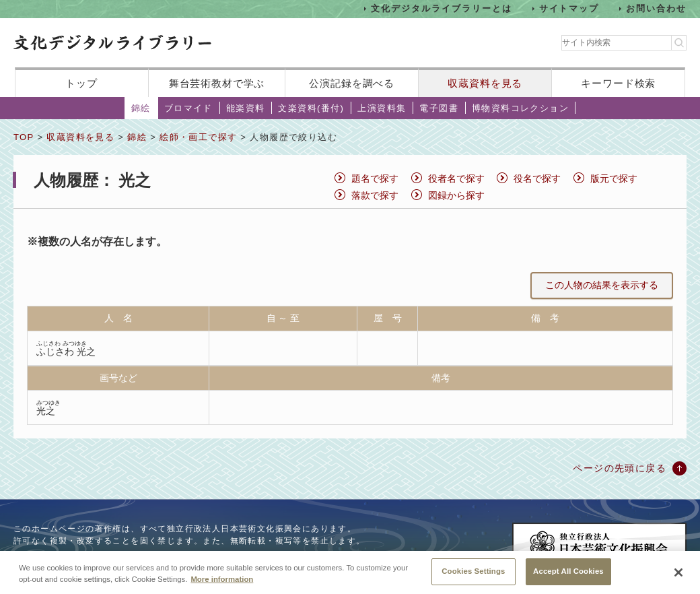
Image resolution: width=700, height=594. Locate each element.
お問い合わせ (656, 8)
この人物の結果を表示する (602, 285)
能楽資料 (246, 108)
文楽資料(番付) (311, 108)
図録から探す (456, 195)
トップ (81, 83)
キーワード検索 (618, 83)
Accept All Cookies (568, 575)
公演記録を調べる (352, 83)
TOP (24, 137)
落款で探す (375, 195)
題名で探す (375, 178)
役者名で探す (456, 178)
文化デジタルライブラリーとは (441, 8)
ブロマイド (188, 108)
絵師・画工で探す (198, 137)
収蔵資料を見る (485, 83)
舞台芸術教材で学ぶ (217, 83)
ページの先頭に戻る (620, 468)
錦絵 (141, 108)
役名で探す (537, 178)
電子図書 (439, 108)
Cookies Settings (473, 575)
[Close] (678, 577)
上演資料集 (382, 108)
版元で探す (614, 178)
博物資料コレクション (520, 108)
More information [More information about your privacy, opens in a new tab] (222, 584)
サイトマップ (569, 8)
